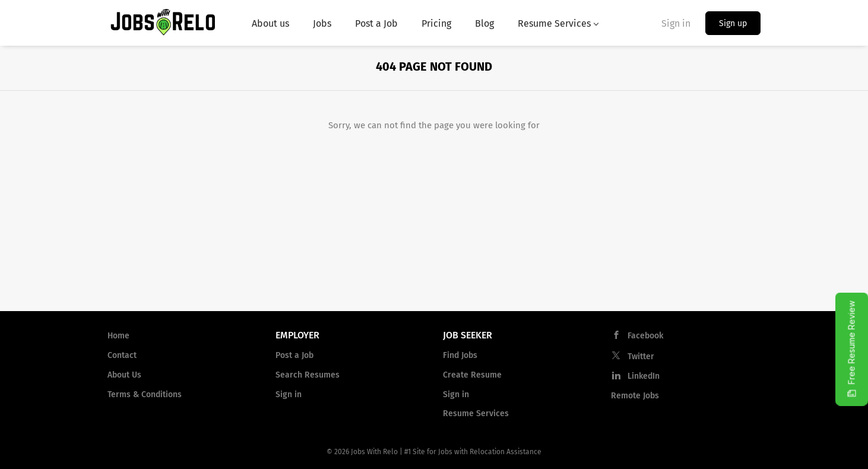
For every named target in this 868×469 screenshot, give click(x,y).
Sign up (733, 23)
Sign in (676, 23)
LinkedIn (644, 376)
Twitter (641, 356)
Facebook (645, 336)
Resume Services (476, 413)
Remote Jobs (635, 396)
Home (118, 336)
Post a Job (294, 355)
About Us (124, 375)
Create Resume (472, 375)
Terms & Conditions (145, 394)
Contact (122, 355)
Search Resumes (308, 375)
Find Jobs (460, 355)
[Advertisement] (434, 222)
